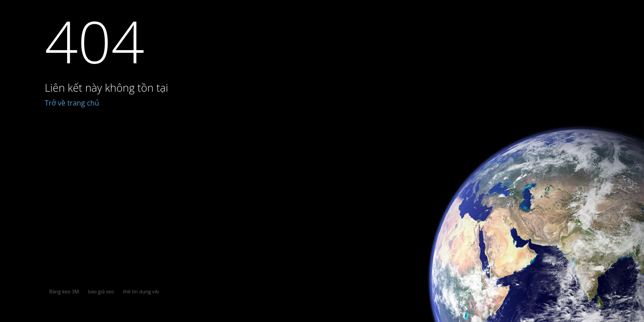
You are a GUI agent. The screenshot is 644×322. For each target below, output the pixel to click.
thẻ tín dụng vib (141, 291)
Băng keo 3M (64, 291)
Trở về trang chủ (72, 103)
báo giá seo (101, 291)
